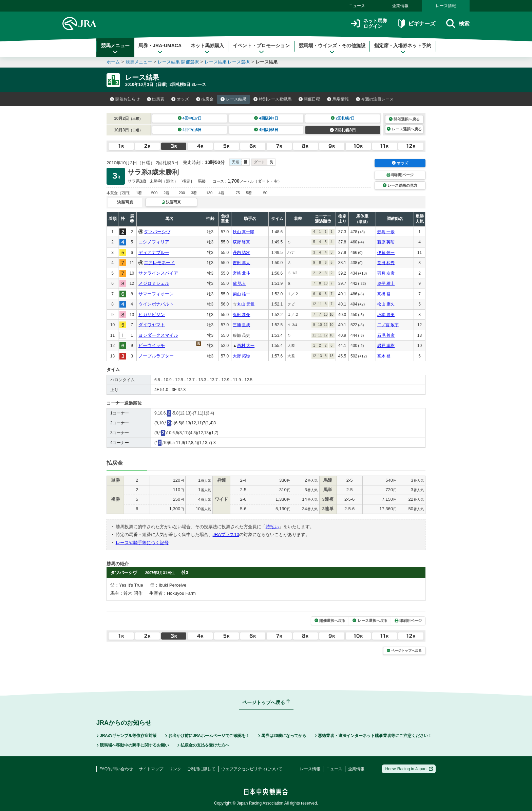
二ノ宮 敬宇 (388, 325)
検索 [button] (458, 24)
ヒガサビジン (152, 315)
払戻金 (205, 99)
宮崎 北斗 (241, 273)
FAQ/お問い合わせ (116, 769)
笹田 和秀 (386, 263)
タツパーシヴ (157, 232)
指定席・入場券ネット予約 (403, 49)
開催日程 (309, 99)
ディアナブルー (154, 252)
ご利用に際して (201, 769)
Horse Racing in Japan (409, 769)
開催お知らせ (125, 99)
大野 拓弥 (241, 356)
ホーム (113, 62)
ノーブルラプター (156, 356)
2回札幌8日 (343, 130)
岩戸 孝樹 (386, 346)
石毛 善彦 (386, 335)
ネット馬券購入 (207, 49)
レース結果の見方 (400, 185)
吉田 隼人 (241, 263)
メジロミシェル (154, 283)
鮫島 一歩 (386, 232)
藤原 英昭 (386, 242)
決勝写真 (171, 202)
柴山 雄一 (241, 294)
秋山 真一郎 (243, 232)
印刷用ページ (400, 175)
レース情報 (446, 6)
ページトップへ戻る (404, 651)
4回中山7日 (190, 118)
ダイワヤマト (152, 325)
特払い (272, 527)
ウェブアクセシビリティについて (252, 769)
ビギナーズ (416, 24)
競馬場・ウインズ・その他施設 (332, 49)
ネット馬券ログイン (369, 24)
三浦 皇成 (241, 325)
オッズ (180, 99)
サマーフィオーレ (156, 294)
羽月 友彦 (386, 273)
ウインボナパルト (156, 304)
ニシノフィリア (154, 242)
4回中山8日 (190, 130)
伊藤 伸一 (386, 253)
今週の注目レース (375, 99)
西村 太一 (246, 346)
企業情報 (400, 6)
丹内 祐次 (241, 253)
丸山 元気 (246, 304)
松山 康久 (386, 304)
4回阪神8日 (266, 130)
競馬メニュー (115, 49)
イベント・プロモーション (261, 49)
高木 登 (384, 356)
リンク (175, 769)
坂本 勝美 (386, 315)
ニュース (357, 6)
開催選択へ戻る (404, 119)
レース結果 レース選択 (227, 62)
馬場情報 (338, 99)
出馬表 (156, 99)
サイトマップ (151, 769)
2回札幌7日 (343, 118)
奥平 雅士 (386, 283)
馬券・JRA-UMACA (160, 49)
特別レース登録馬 (272, 99)
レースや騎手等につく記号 (142, 543)
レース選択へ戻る (404, 129)
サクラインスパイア (158, 273)
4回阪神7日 (266, 118)
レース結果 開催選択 (178, 62)
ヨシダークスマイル (158, 335)
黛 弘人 (239, 283)
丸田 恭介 (241, 315)
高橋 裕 (384, 294)
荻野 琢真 (241, 242)
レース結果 (233, 99)
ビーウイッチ (152, 345)
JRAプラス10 (226, 534)
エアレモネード (159, 263)
